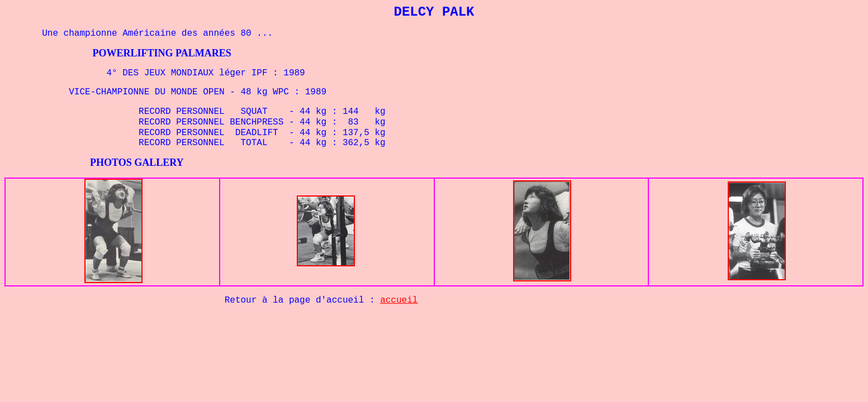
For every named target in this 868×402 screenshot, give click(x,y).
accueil (399, 300)
